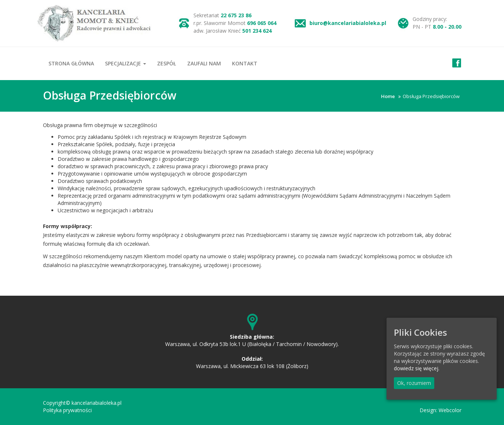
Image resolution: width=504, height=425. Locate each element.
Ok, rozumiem (414, 383)
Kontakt (245, 63)
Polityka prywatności (67, 410)
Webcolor (450, 410)
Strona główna (71, 63)
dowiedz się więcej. (417, 368)
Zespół (167, 63)
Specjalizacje (126, 63)
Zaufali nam (204, 63)
